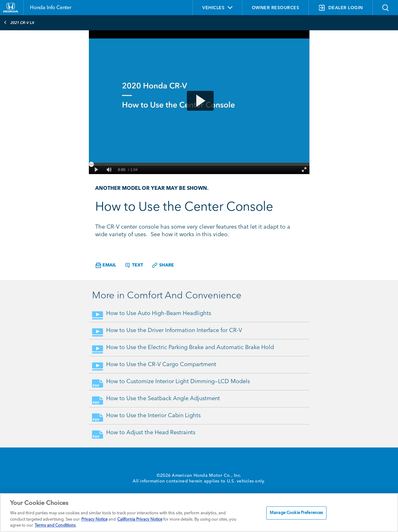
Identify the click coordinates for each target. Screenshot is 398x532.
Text (134, 265)
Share (163, 265)
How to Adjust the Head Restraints (151, 433)
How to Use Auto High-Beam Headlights (159, 313)
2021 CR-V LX (19, 22)
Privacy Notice (94, 520)
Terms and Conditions (55, 526)
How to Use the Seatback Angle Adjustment (163, 399)
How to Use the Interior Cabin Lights (153, 416)
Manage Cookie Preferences (296, 513)
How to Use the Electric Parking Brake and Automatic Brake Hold (190, 348)
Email (106, 265)
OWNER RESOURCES (276, 8)
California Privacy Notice (140, 520)
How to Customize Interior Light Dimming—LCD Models (178, 382)
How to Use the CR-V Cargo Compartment (161, 365)
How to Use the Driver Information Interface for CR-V (174, 330)
